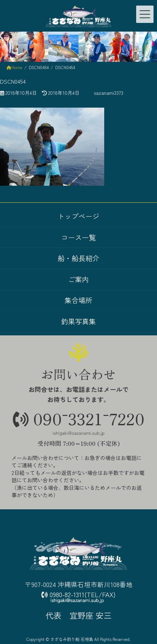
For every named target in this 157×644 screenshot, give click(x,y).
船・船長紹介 (78, 258)
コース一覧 (78, 237)
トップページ (78, 216)
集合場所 (78, 300)
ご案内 (78, 279)
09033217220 (79, 419)
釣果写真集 (78, 321)
